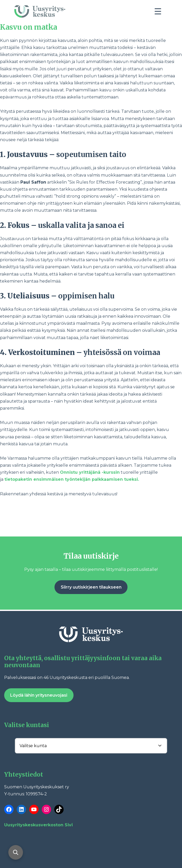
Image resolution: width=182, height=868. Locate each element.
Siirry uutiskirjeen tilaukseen (91, 587)
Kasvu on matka (29, 27)
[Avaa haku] (16, 852)
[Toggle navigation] (160, 13)
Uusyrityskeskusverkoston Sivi (38, 825)
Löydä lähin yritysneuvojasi (39, 695)
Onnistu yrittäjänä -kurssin (90, 472)
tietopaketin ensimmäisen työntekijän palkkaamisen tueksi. (72, 479)
